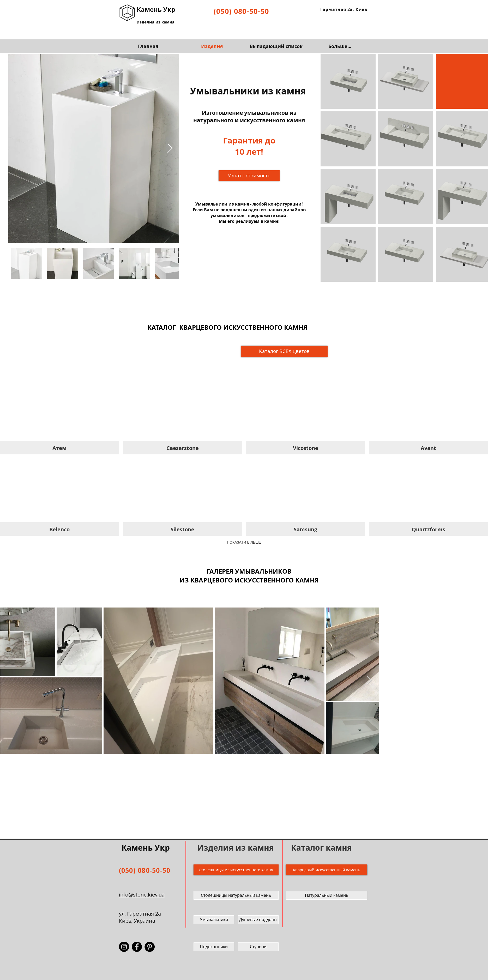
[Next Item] (170, 149)
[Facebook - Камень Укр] (137, 947)
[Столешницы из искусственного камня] (236, 870)
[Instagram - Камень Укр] (124, 947)
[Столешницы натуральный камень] (236, 895)
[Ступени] (258, 947)
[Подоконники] (214, 947)
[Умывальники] (214, 920)
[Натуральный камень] (327, 895)
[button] (249, 176)
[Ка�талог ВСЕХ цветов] (284, 351)
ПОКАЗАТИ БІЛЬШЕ (244, 542)
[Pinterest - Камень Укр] (150, 947)
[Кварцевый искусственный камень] (327, 870)
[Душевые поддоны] (258, 920)
